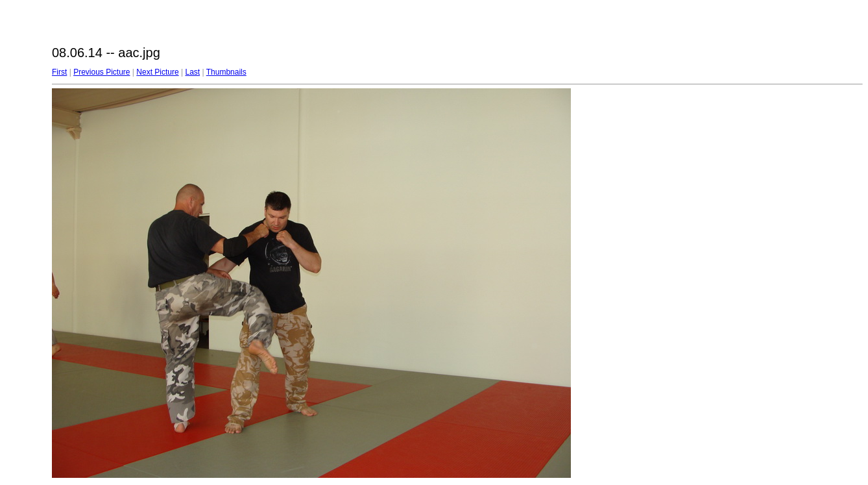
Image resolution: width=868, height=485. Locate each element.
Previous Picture (102, 72)
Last (192, 72)
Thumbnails (226, 72)
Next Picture (157, 72)
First (59, 72)
